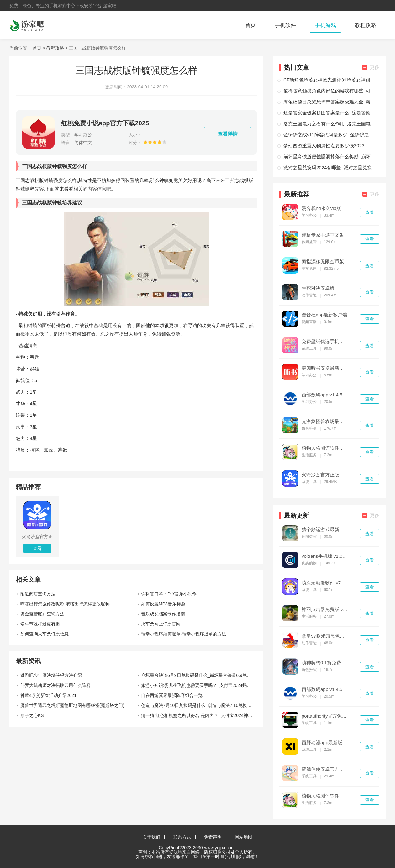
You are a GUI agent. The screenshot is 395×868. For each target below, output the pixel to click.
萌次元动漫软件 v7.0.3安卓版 (325, 583)
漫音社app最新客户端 (324, 315)
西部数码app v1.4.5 (322, 395)
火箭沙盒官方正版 (320, 475)
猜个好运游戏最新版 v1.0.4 (325, 530)
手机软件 (285, 25)
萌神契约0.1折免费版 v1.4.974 (325, 663)
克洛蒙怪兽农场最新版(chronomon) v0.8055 (325, 421)
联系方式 (182, 837)
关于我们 (151, 837)
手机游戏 (325, 25)
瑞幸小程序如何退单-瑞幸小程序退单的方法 (184, 634)
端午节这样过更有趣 (40, 624)
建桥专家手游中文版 (323, 235)
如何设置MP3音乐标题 (163, 604)
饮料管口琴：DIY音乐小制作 (169, 594)
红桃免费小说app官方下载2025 (105, 123)
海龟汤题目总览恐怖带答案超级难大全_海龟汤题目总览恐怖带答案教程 (330, 102)
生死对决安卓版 (318, 288)
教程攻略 (366, 25)
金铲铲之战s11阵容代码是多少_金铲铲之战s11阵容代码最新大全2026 (330, 135)
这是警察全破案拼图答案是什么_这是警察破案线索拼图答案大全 (330, 113)
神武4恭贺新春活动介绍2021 (48, 695)
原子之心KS (32, 715)
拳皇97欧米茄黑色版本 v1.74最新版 (325, 636)
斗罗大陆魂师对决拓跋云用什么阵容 (55, 685)
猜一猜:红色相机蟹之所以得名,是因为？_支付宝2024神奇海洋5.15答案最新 (199, 715)
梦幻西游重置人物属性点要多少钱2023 (324, 146)
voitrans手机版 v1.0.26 (325, 556)
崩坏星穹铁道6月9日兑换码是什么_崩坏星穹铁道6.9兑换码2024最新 (199, 675)
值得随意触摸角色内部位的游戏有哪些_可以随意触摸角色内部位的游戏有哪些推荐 (330, 91)
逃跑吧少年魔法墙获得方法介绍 (51, 675)
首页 (250, 25)
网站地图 (244, 837)
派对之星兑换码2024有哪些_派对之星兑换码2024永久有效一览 (330, 167)
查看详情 (228, 134)
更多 (371, 67)
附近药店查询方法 (38, 594)
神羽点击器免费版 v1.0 (325, 609)
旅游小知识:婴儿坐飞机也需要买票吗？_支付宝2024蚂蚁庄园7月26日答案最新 (199, 685)
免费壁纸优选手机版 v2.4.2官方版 (325, 342)
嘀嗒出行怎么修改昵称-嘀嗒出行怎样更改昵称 (65, 604)
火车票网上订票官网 (161, 624)
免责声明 (213, 837)
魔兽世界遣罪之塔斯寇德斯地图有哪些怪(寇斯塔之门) (72, 705)
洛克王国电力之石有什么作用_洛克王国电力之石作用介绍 (330, 124)
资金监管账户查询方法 (42, 614)
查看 (370, 212)
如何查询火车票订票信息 (45, 634)
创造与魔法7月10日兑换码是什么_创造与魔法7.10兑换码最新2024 (199, 705)
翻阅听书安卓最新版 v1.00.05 (325, 368)
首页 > (39, 48)
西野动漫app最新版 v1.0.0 (325, 743)
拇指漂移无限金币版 (323, 262)
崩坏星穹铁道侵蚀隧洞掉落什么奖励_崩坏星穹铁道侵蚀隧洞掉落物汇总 (330, 157)
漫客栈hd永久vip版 (321, 208)
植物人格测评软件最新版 (325, 448)
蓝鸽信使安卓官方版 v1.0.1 (325, 769)
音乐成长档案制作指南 (163, 614)
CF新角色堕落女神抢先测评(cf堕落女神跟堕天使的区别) (330, 80)
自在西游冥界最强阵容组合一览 (172, 695)
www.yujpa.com (219, 848)
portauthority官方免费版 (325, 716)
